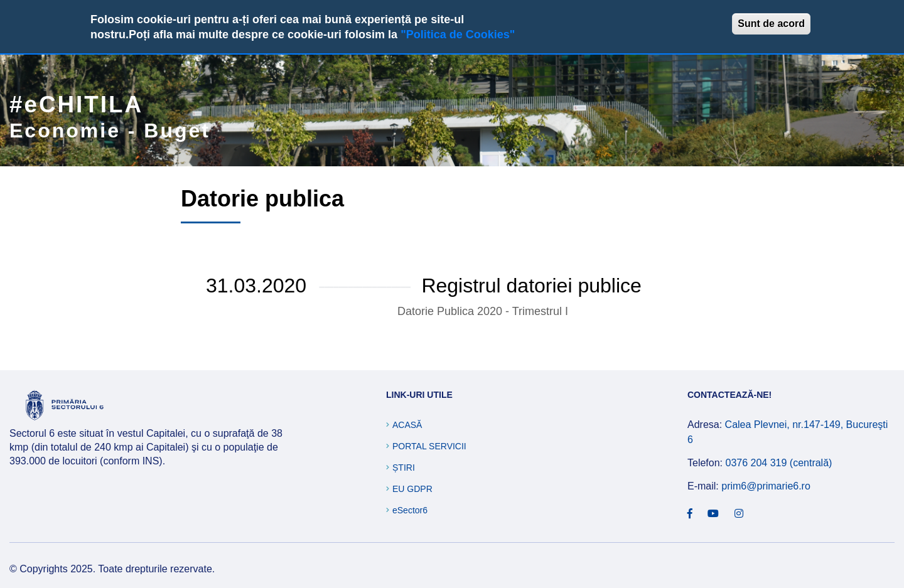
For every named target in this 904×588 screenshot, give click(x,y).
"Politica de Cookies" (458, 35)
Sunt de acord (771, 24)
